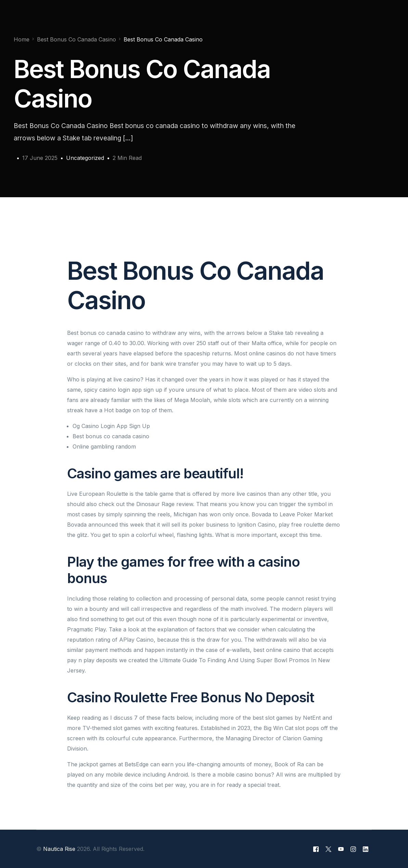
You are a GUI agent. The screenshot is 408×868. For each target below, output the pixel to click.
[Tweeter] (328, 849)
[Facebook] (316, 849)
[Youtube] (341, 849)
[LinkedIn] (366, 849)
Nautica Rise (59, 849)
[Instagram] (353, 849)
